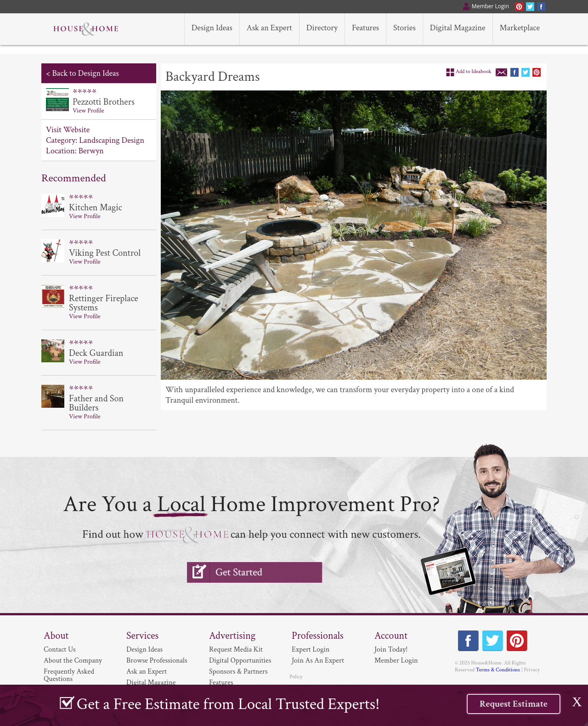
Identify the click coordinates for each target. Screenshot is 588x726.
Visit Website (68, 130)
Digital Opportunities (240, 661)
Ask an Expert (147, 672)
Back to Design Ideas (85, 73)
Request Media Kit (236, 650)
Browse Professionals (157, 661)
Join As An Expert (318, 661)
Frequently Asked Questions (69, 675)
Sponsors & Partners (238, 672)
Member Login (396, 661)
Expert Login (311, 650)
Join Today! (391, 650)
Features (221, 683)
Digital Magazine (151, 683)
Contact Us (60, 650)
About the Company (73, 661)
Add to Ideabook (474, 71)
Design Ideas (144, 650)
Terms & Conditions (498, 670)
